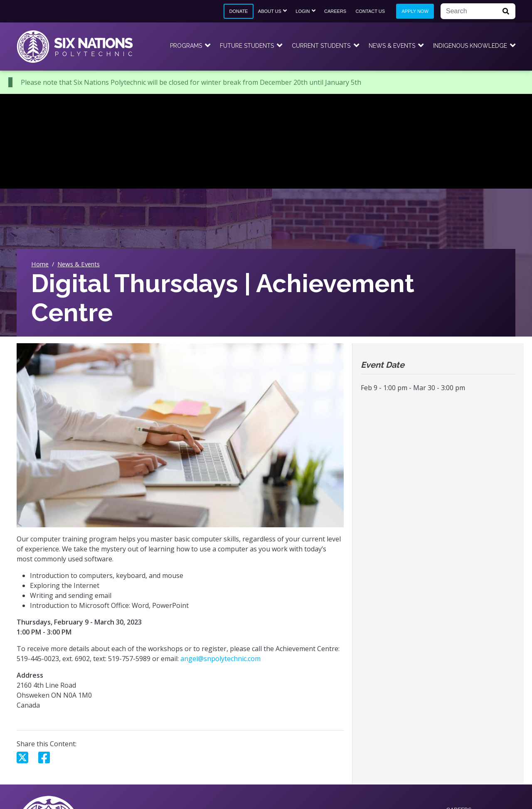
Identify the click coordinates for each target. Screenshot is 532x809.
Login (303, 11)
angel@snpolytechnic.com (220, 659)
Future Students (247, 46)
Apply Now (415, 11)
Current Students (321, 46)
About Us (270, 11)
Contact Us (371, 11)
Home (40, 264)
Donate (238, 11)
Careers (335, 11)
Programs (186, 46)
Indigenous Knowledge (470, 46)
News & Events (392, 46)
